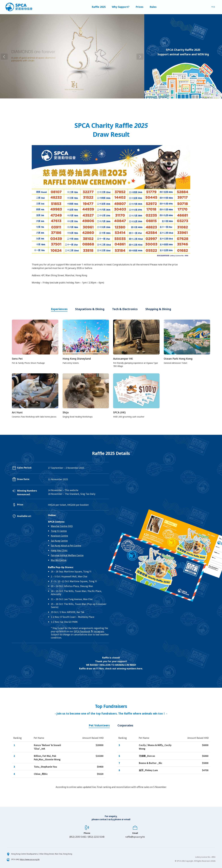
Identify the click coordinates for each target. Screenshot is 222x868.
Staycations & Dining (90, 309)
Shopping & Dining (158, 309)
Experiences (59, 309)
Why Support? (121, 7)
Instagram (99, 631)
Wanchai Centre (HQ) (62, 526)
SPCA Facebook (82, 631)
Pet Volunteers (99, 725)
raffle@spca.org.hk (135, 837)
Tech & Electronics (125, 309)
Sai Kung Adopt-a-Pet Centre (66, 545)
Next (147, 56)
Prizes (140, 7)
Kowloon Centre (59, 536)
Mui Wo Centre (59, 560)
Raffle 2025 (99, 7)
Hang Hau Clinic (59, 550)
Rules (153, 7)
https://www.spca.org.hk (30, 859)
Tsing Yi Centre (59, 531)
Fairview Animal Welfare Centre (67, 555)
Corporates (125, 725)
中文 (213, 7)
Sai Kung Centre (59, 541)
